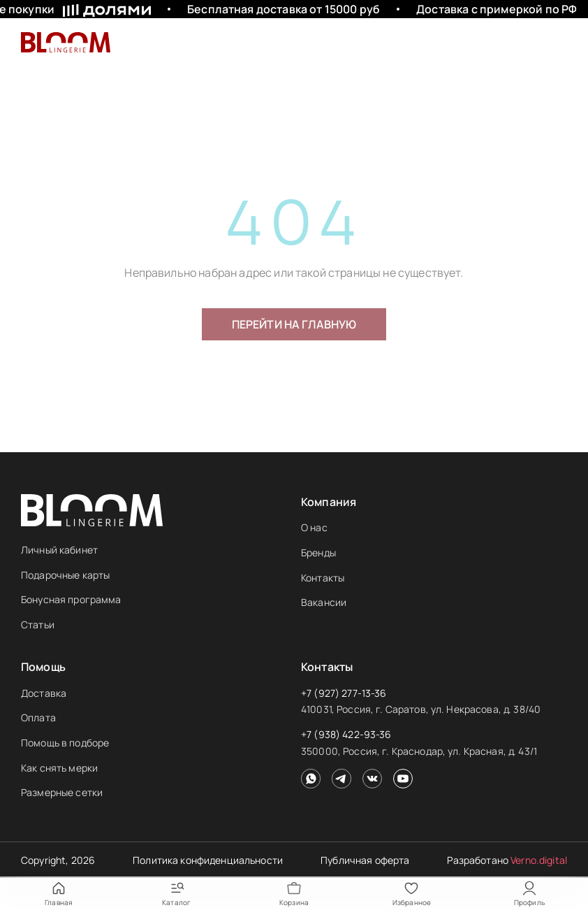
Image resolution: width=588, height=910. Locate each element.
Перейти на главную (294, 324)
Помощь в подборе (65, 743)
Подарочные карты (65, 575)
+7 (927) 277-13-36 (344, 693)
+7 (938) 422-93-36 (346, 734)
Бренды (318, 552)
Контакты (323, 578)
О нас (314, 527)
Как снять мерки (59, 768)
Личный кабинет (59, 550)
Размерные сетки (62, 792)
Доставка (44, 693)
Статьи (38, 624)
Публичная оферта (365, 860)
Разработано (507, 860)
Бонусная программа (71, 599)
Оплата (38, 717)
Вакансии (324, 602)
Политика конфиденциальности (208, 860)
